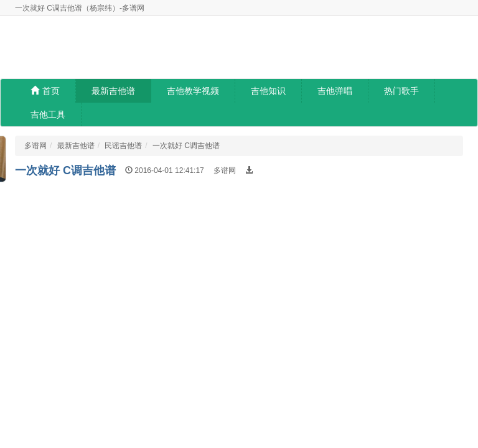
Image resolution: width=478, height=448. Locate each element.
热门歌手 (401, 91)
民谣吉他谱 (123, 146)
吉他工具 (48, 114)
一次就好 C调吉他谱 (186, 146)
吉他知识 (268, 91)
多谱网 (35, 146)
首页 (45, 91)
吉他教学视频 (193, 91)
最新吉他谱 (113, 91)
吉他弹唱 (335, 91)
